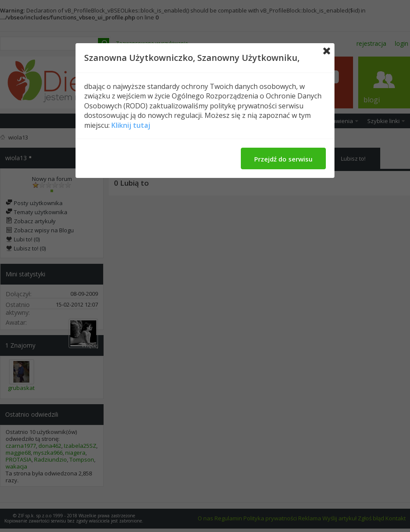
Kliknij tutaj (131, 125)
